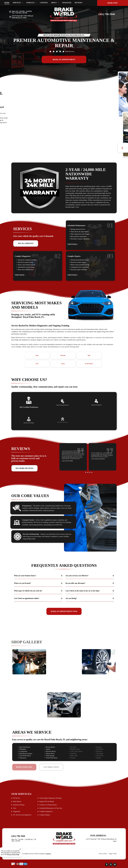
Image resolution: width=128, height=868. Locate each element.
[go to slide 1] (87, 462)
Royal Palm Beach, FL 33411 (22, 17)
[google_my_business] (115, 865)
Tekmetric (48, 854)
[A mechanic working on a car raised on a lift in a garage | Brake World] (64, 705)
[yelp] (111, 865)
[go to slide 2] (87, 462)
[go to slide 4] (88, 462)
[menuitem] (9, 3)
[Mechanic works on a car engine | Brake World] (64, 670)
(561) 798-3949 (107, 14)
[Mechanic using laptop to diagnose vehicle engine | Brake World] (99, 696)
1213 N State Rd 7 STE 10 (20, 16)
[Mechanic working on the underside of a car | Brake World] (29, 662)
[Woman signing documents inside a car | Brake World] (29, 696)
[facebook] (107, 865)
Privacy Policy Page (13, 854)
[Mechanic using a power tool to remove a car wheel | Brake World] (99, 662)
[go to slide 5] (89, 462)
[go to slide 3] (88, 462)
